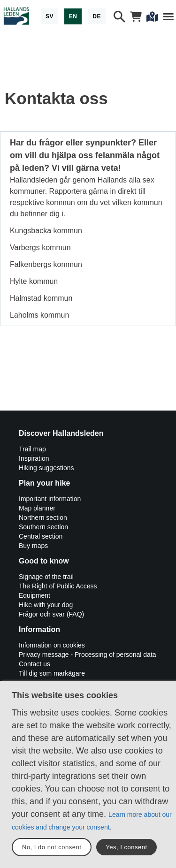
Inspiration (34, 458)
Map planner (37, 508)
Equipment (34, 595)
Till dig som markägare (52, 673)
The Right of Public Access (58, 586)
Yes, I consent (126, 847)
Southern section (43, 527)
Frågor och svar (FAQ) (51, 614)
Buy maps (33, 546)
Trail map (32, 449)
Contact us (34, 664)
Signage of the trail (46, 577)
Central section (41, 536)
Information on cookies (52, 645)
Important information (50, 499)
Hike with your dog (46, 605)
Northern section (43, 518)
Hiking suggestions (46, 468)
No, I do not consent (52, 847)
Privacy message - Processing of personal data (88, 655)
